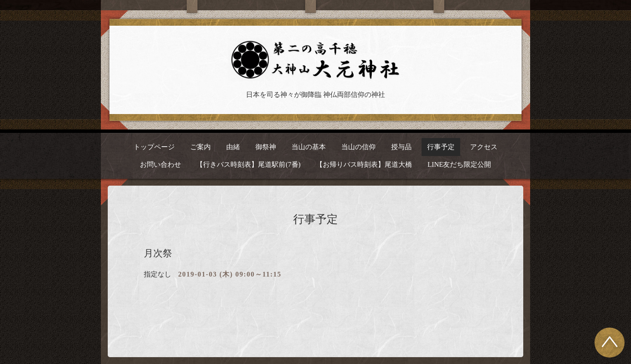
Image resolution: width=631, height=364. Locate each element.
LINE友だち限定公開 (459, 164)
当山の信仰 (358, 147)
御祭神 (266, 147)
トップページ (154, 147)
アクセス (484, 147)
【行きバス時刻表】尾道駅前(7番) (248, 164)
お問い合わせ (161, 164)
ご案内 (200, 147)
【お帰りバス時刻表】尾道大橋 (364, 164)
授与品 (401, 147)
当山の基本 (309, 147)
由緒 (233, 147)
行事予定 (441, 147)
